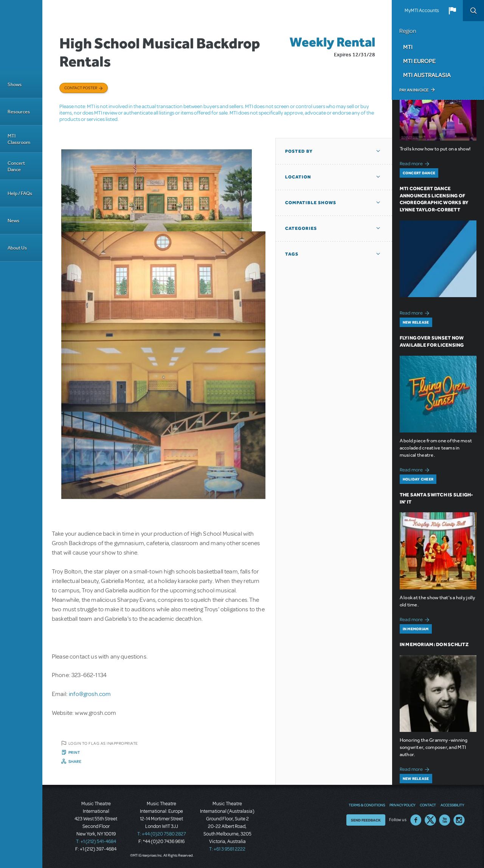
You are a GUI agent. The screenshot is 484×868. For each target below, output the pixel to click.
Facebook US (416, 820)
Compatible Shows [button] (311, 203)
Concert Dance (16, 166)
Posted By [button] (299, 151)
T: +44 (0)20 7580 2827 (162, 834)
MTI (408, 47)
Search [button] (473, 11)
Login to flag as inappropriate (103, 743)
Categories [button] (301, 228)
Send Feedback (366, 820)
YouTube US (445, 820)
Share (75, 761)
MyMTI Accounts (422, 11)
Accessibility (452, 805)
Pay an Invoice (414, 90)
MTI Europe (419, 61)
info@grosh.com (90, 694)
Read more (416, 163)
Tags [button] (292, 254)
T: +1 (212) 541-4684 (96, 842)
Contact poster (81, 88)
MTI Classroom (19, 139)
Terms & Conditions (367, 805)
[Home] (21, 36)
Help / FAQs (20, 193)
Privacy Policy (402, 805)
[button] (452, 11)
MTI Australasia (427, 75)
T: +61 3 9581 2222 (227, 849)
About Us (17, 248)
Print (74, 752)
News (13, 221)
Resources (19, 112)
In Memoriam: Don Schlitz (434, 644)
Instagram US (459, 820)
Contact (428, 805)
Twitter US (430, 820)
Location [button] (298, 177)
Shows (15, 84)
